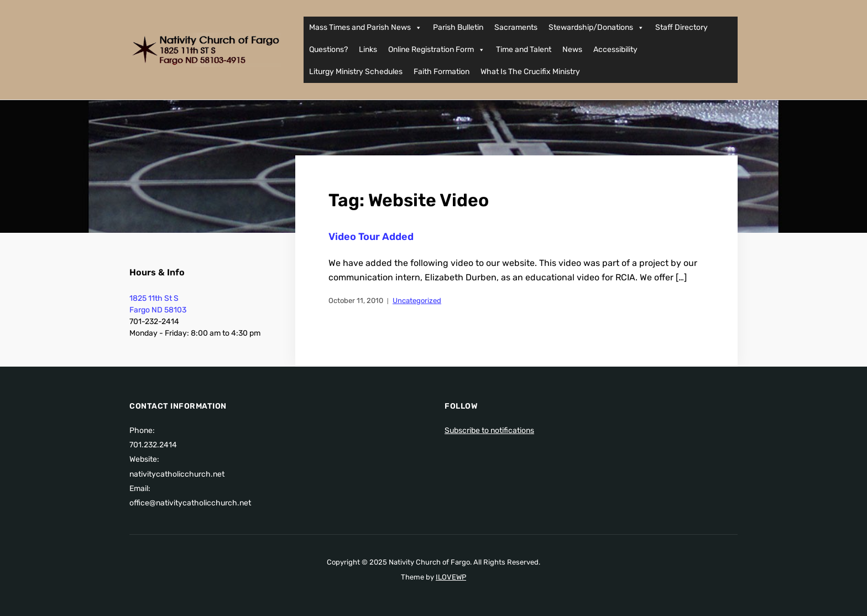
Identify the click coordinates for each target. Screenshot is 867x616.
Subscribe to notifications (489, 430)
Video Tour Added (371, 237)
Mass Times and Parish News (365, 28)
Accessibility (615, 49)
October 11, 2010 (356, 301)
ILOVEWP (451, 577)
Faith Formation (442, 72)
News (572, 49)
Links (368, 49)
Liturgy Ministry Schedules (356, 72)
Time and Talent (524, 49)
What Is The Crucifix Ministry (530, 72)
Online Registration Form (437, 50)
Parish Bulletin (458, 27)
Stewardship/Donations (596, 28)
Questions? (328, 49)
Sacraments (516, 27)
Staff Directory (681, 27)
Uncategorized (417, 301)
